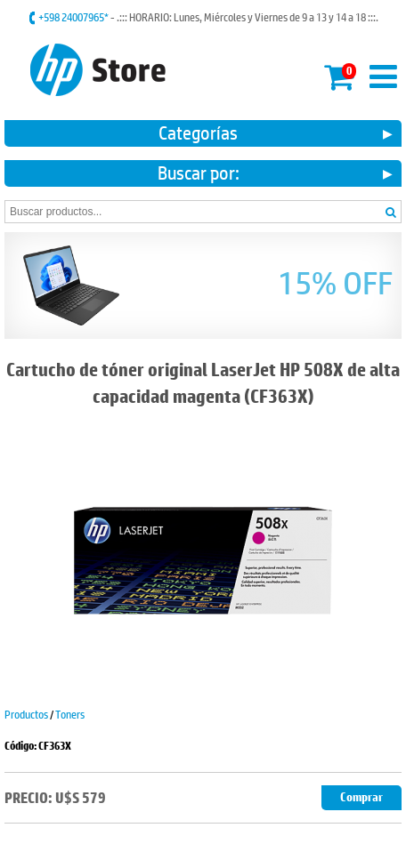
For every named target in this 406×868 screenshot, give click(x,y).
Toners (70, 714)
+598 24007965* (74, 17)
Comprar (361, 797)
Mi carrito (340, 74)
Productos (26, 714)
